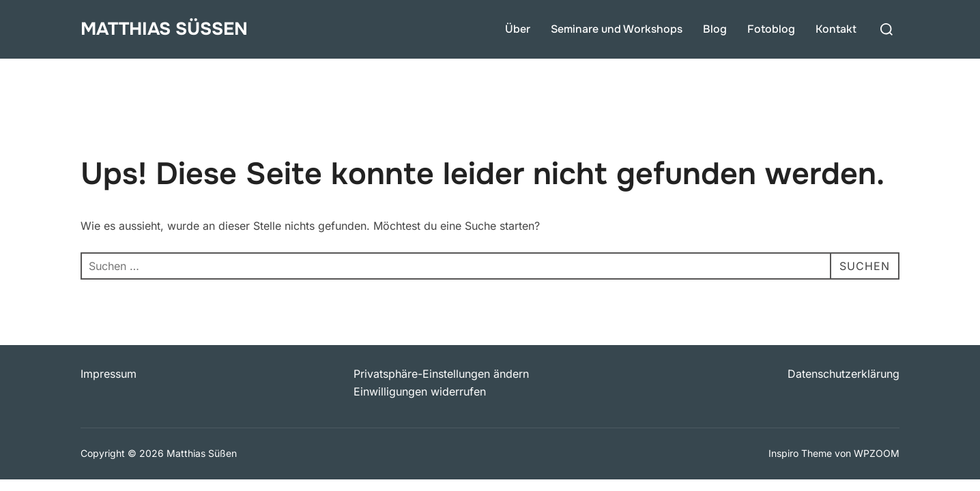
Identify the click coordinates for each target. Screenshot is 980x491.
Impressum (109, 374)
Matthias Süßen (164, 29)
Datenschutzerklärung (844, 374)
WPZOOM (877, 453)
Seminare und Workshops (617, 29)
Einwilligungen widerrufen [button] (420, 391)
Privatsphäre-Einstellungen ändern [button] (441, 374)
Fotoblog (771, 29)
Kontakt (836, 29)
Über (518, 29)
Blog (715, 29)
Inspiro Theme (800, 453)
